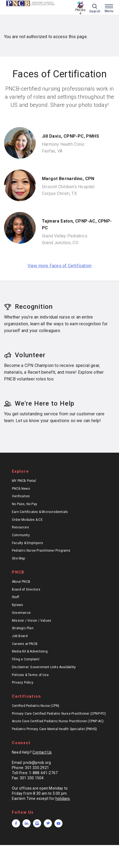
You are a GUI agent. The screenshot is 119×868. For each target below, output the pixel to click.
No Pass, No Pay (24, 504)
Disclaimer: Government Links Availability (44, 667)
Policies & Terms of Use (30, 675)
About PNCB (21, 582)
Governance (21, 613)
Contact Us (42, 752)
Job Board (20, 636)
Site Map (19, 558)
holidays (63, 799)
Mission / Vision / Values (32, 621)
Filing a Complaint (26, 659)
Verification (21, 496)
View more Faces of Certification (60, 266)
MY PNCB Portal (24, 481)
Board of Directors (26, 589)
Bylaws (17, 605)
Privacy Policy (23, 683)
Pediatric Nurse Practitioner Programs (41, 551)
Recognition (28, 307)
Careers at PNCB (25, 644)
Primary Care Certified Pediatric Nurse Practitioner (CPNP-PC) (59, 714)
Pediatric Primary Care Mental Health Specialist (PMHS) (54, 729)
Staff (16, 597)
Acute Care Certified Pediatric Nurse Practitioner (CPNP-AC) (58, 721)
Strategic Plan (23, 628)
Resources (20, 527)
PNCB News (21, 489)
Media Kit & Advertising (30, 651)
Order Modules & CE (27, 520)
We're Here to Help (39, 403)
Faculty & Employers (27, 543)
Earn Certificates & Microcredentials (40, 512)
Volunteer (25, 355)
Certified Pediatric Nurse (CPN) (36, 706)
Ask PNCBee (80, 10)
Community (21, 535)
